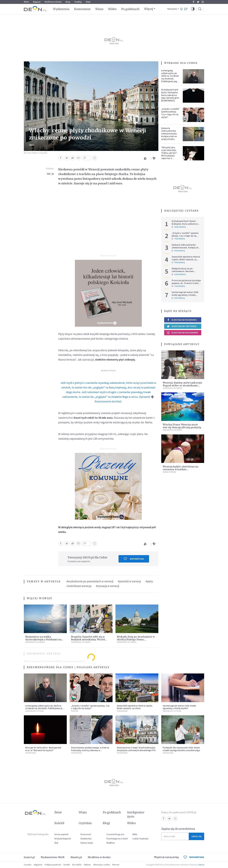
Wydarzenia (61, 9)
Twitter (198, 2)
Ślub (56, 843)
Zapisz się (196, 836)
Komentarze (82, 9)
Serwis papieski (61, 834)
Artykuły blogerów (63, 839)
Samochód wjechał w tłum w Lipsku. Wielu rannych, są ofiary (186, 259)
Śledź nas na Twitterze (182, 326)
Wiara (99, 9)
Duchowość (86, 834)
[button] (193, 9)
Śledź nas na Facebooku (182, 320)
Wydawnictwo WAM (53, 857)
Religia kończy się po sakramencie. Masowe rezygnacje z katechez (183, 271)
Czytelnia (85, 823)
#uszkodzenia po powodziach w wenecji (90, 581)
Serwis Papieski (169, 472)
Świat (32, 145)
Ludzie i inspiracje (140, 839)
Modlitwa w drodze (53, 2)
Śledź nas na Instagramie (182, 333)
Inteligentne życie (136, 814)
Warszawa (172, 9)
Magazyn (37, 2)
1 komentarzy (178, 286)
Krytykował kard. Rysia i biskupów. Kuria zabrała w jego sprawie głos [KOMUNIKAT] (170, 95)
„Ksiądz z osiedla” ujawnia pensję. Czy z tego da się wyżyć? (170, 113)
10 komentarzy (179, 227)
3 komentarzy (178, 251)
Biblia (26, 2)
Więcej (149, 9)
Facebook (193, 2)
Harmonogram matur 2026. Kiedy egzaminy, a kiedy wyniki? (185, 295)
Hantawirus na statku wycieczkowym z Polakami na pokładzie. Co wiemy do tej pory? (45, 640)
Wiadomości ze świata (35, 642)
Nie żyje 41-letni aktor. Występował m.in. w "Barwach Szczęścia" (43, 749)
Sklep (88, 2)
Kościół (75, 711)
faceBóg (78, 2)
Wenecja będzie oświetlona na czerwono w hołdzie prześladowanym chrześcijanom (182, 469)
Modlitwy (111, 843)
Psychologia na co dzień (117, 839)
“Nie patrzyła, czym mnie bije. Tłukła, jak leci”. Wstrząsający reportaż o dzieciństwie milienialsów (169, 156)
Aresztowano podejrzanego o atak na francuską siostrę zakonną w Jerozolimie (90, 750)
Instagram (203, 2)
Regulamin (38, 865)
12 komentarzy (179, 274)
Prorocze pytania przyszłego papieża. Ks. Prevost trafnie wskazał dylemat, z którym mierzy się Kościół (186, 284)
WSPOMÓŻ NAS (194, 857)
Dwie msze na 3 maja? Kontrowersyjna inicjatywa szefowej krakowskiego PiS (136, 749)
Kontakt (67, 865)
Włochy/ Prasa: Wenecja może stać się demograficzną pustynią (182, 426)
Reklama (87, 865)
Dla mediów (77, 865)
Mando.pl (76, 857)
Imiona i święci (87, 843)
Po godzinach (130, 9)
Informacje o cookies (101, 865)
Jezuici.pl (29, 857)
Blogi (68, 2)
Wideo (112, 9)
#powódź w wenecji (129, 581)
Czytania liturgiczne (115, 834)
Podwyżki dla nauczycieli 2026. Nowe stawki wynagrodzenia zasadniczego (181, 749)
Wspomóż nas (134, 559)
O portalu (28, 865)
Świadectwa (86, 839)
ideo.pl (201, 865)
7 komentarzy (178, 239)
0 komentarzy (178, 262)
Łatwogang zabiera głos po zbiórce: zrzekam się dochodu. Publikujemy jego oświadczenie (170, 77)
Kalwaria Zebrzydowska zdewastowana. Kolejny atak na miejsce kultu (169, 134)
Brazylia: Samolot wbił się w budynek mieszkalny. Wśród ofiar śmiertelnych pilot (88, 640)
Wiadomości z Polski (34, 711)
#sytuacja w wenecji (108, 586)
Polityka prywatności (53, 865)
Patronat (116, 865)
